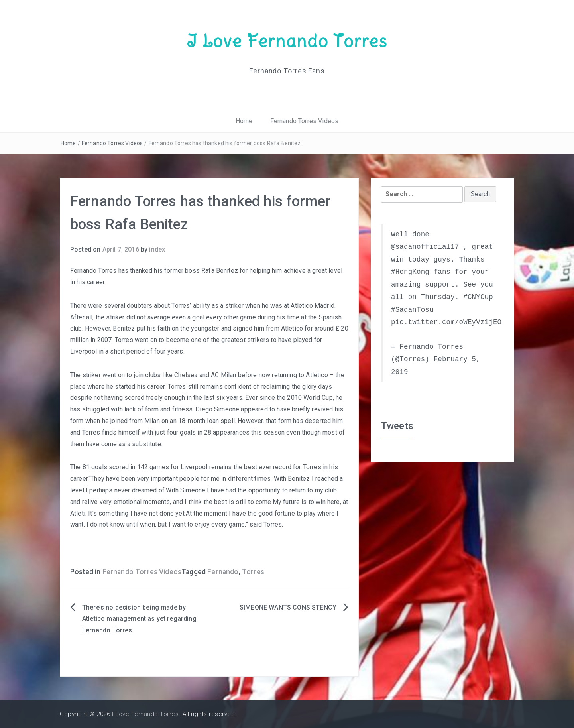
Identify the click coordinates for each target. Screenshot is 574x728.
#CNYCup (478, 297)
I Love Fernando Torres (287, 41)
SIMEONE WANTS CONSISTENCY (288, 607)
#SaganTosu (412, 310)
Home (244, 121)
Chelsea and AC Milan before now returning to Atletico (251, 375)
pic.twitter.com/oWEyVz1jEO (446, 322)
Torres (253, 572)
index (157, 249)
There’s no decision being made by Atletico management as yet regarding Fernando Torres (139, 619)
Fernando (223, 572)
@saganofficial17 (425, 247)
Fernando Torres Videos (305, 121)
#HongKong (410, 272)
